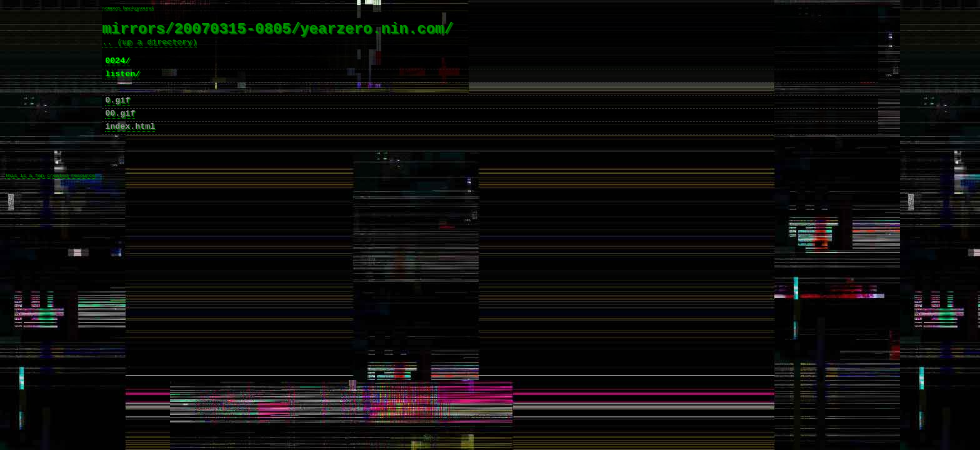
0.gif (117, 116)
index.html (130, 146)
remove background (127, 8)
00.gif (120, 131)
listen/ (122, 86)
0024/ (117, 71)
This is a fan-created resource (50, 203)
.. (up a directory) (149, 48)
